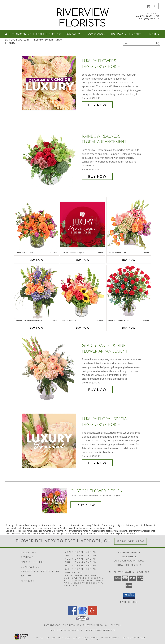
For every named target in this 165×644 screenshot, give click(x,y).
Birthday (55, 34)
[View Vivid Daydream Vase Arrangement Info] (83, 292)
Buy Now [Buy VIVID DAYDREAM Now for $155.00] (83, 328)
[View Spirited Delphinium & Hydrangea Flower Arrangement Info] (36, 292)
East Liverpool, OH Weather (66, 630)
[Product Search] (139, 43)
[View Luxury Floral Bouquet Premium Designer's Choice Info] (83, 224)
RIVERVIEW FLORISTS (82, 18)
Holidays (119, 34)
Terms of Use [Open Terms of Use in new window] (92, 639)
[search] (158, 43)
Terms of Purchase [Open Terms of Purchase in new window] (134, 637)
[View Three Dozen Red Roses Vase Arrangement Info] (129, 292)
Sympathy (75, 34)
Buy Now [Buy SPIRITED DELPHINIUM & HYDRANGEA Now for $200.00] (36, 328)
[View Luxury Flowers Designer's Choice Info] (51, 83)
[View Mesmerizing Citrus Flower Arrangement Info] (36, 224)
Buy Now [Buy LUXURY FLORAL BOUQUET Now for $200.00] (83, 260)
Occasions (97, 34)
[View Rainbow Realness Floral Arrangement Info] (51, 156)
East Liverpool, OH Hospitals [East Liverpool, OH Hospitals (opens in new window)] (104, 625)
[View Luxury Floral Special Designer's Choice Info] (51, 441)
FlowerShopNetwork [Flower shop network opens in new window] (85, 637)
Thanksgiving (22, 34)
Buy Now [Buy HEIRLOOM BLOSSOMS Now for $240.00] (129, 260)
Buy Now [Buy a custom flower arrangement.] (86, 505)
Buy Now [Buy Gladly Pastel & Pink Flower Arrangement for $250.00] (97, 390)
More (155, 34)
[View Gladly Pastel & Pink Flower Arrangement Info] (51, 368)
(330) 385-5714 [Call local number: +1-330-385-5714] (151, 19)
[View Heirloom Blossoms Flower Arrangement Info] (129, 224)
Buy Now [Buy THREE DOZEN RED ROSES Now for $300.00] (129, 328)
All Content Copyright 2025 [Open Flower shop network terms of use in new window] (53, 637)
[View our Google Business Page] (83, 614)
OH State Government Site (100, 630)
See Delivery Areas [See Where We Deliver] (131, 541)
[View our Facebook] (73, 614)
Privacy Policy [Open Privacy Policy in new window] (110, 637)
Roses (40, 34)
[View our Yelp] (93, 614)
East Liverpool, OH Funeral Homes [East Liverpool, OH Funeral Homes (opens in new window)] (64, 625)
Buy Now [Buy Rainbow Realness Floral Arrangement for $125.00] (97, 176)
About (138, 34)
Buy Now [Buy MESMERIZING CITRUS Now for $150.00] (36, 260)
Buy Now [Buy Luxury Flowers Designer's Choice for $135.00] (97, 105)
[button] (151, 6)
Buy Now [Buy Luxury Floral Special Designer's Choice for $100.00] (97, 463)
